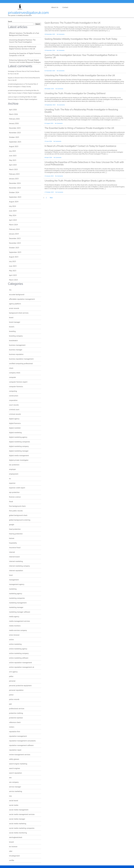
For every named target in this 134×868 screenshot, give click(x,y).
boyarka (10, 78)
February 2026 (14, 119)
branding (12, 331)
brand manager (15, 322)
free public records (16, 511)
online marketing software (19, 658)
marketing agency (16, 593)
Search (10, 21)
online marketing (15, 644)
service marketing (16, 791)
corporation (13, 400)
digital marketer (15, 428)
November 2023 (15, 243)
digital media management (19, 455)
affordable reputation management (22, 299)
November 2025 (15, 133)
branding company (16, 336)
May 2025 (13, 160)
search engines (15, 768)
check (11, 368)
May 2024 (13, 215)
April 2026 (13, 110)
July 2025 (13, 151)
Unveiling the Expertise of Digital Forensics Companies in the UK (25, 54)
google (12, 524)
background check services (19, 313)
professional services (17, 708)
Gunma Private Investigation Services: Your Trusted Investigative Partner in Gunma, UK (81, 56)
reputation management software (21, 745)
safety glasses (14, 759)
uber (11, 851)
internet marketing (16, 561)
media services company (18, 630)
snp (10, 796)
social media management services (22, 814)
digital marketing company (19, 446)
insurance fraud (15, 547)
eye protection (14, 492)
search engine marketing (18, 764)
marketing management (18, 603)
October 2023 (14, 248)
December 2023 (15, 238)
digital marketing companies (20, 442)
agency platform (15, 304)
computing (13, 391)
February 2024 (14, 229)
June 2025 (13, 156)
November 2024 (15, 188)
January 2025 (14, 179)
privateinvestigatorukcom (16, 84)
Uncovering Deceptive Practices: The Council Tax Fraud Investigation (22, 41)
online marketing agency (18, 649)
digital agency (14, 419)
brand (11, 317)
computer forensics (16, 386)
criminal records (15, 414)
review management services (20, 754)
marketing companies (17, 598)
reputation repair (15, 750)
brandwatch (13, 340)
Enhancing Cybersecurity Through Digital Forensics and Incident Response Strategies (25, 61)
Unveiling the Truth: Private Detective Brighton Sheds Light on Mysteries (80, 181)
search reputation (16, 773)
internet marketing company (19, 566)
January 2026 (14, 123)
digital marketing (15, 432)
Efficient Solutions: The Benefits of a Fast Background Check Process (24, 34)
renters (12, 727)
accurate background (17, 294)
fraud (11, 501)
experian (12, 483)
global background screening (20, 520)
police (11, 695)
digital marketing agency (18, 437)
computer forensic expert (18, 382)
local (11, 575)
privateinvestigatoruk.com (28, 13)
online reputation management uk (22, 667)
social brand (14, 800)
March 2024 (13, 225)
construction (14, 396)
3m (10, 290)
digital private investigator (19, 460)
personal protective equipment (20, 685)
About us (55, 7)
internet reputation (16, 570)
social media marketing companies (22, 828)
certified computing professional (21, 363)
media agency (14, 616)
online (11, 639)
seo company (14, 782)
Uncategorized (14, 856)
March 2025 (13, 169)
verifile (12, 860)
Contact (65, 7)
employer (13, 469)
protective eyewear (16, 718)
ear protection (14, 465)
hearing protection (16, 534)
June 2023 (13, 266)
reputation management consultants (22, 741)
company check (15, 373)
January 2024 (14, 234)
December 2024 (15, 183)
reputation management (18, 736)
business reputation (16, 354)
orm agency (13, 672)
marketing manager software (20, 612)
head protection (15, 529)
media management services (20, 621)
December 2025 (15, 128)
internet (12, 552)
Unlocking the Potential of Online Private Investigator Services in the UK (80, 75)
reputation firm (15, 731)
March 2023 (13, 280)
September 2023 (15, 252)
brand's (12, 327)
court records (14, 405)
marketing (13, 589)
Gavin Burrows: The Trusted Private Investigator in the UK (73, 23)
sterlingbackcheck (16, 837)
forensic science (15, 497)
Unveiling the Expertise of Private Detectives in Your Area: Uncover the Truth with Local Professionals (84, 163)
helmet (12, 538)
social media (14, 805)
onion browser (14, 635)
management (14, 580)
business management (17, 345)
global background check (18, 515)
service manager (15, 787)
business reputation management (21, 359)
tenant (11, 842)
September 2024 (15, 197)
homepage (11, 71)
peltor (11, 676)
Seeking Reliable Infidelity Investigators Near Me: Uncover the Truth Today (81, 39)
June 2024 (13, 211)
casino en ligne (13, 97)
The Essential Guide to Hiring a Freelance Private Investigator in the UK (79, 128)
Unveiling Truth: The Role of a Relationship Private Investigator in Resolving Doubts (81, 111)
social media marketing (18, 823)
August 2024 (14, 202)
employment (14, 474)
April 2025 (13, 165)
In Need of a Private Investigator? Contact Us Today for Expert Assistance (80, 146)
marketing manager (16, 607)
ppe (10, 704)
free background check (17, 506)
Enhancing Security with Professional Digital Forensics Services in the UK (23, 48)
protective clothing (16, 713)
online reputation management (21, 662)
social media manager (17, 819)
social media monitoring (18, 833)
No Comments (61, 34)
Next (51, 198)
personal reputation (16, 690)
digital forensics (15, 423)
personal (12, 681)
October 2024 (14, 192)
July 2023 (13, 261)
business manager (16, 350)
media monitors (15, 626)
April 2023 (13, 275)
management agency (17, 584)
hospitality (13, 543)
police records (14, 699)
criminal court (14, 409)
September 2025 (15, 142)
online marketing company (19, 653)
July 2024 (13, 206)
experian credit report (17, 488)
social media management (19, 810)
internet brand (14, 557)
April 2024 (13, 220)
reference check (15, 722)
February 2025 (14, 174)
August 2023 (14, 257)
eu (10, 478)
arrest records (14, 308)
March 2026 (13, 114)
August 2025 (14, 146)
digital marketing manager (19, 451)
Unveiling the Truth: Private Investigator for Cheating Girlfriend (75, 93)
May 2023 (13, 271)
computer (13, 377)
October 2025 (14, 137)
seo (10, 777)
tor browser (13, 846)
